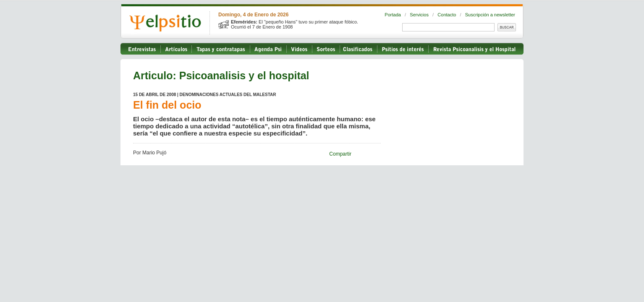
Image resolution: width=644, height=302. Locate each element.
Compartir (340, 154)
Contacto (447, 15)
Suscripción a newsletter (490, 15)
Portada (393, 15)
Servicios (419, 15)
